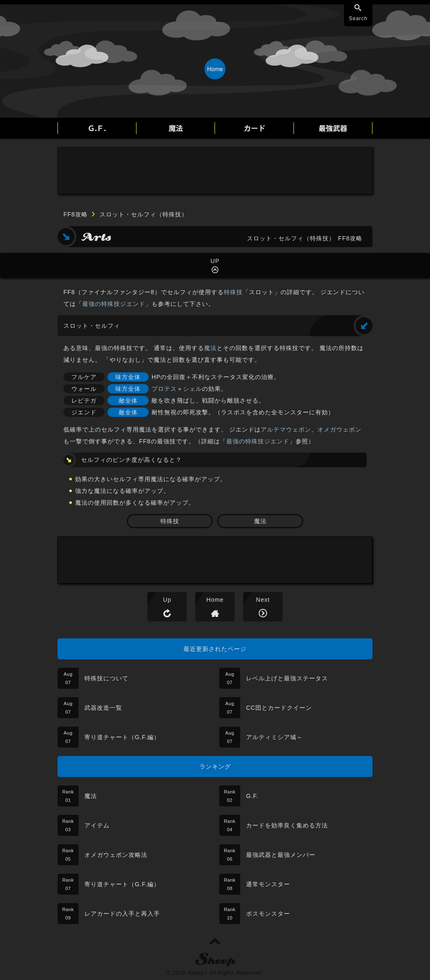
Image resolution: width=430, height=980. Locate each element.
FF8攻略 (76, 214)
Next (263, 600)
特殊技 (233, 292)
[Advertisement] (215, 171)
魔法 (210, 348)
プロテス (164, 389)
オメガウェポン (340, 429)
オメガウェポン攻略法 (116, 855)
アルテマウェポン (286, 429)
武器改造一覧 (103, 708)
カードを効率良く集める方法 (287, 825)
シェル (193, 389)
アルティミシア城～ (274, 737)
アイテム (97, 825)
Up (167, 600)
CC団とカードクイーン (279, 708)
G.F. (252, 796)
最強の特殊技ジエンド (114, 304)
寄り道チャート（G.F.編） (122, 737)
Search (358, 18)
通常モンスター (268, 884)
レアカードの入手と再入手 (122, 914)
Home (215, 600)
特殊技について (106, 678)
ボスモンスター (268, 914)
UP (215, 261)
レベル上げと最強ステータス (287, 678)
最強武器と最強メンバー (281, 855)
